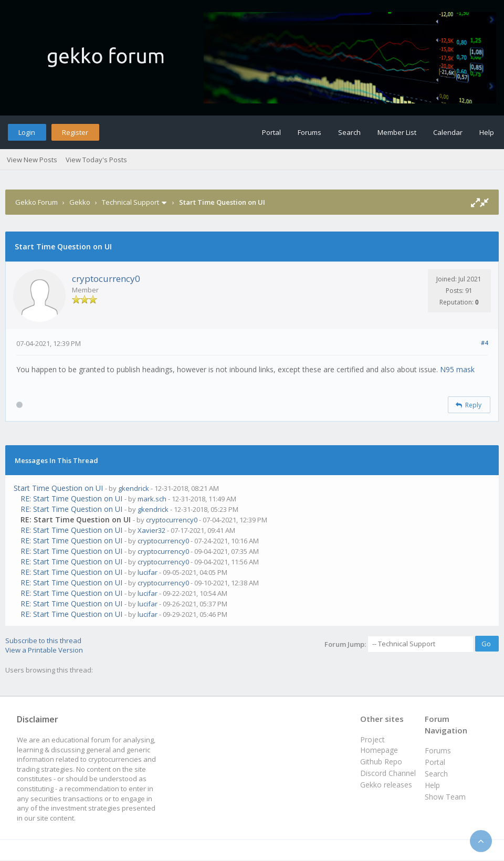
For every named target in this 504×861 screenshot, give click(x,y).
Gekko (80, 202)
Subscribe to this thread (43, 640)
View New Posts (32, 160)
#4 (484, 343)
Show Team (445, 797)
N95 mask (457, 369)
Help (487, 132)
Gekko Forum (36, 202)
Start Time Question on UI (58, 488)
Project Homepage (379, 745)
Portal (271, 132)
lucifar (148, 572)
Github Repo (381, 762)
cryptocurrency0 (106, 279)
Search (349, 132)
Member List (397, 132)
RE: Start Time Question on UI (71, 498)
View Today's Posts (96, 160)
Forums (309, 132)
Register (75, 132)
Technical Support (130, 202)
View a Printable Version (44, 650)
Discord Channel (388, 773)
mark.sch (152, 499)
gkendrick (134, 488)
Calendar (448, 132)
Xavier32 (151, 530)
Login (27, 132)
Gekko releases (386, 785)
